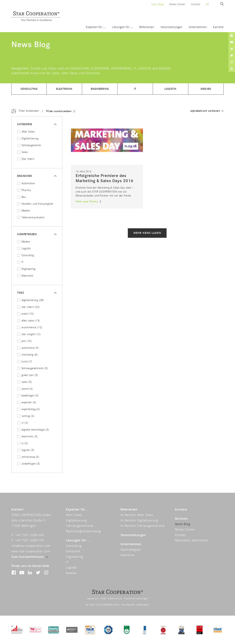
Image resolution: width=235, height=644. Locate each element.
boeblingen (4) (28, 396)
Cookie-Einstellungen (136, 599)
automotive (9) (28, 348)
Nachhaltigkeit (131, 550)
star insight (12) (29, 334)
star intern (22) (28, 307)
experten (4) (27, 402)
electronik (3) (27, 436)
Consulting (29, 89)
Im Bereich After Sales (137, 515)
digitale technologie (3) (33, 430)
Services (181, 519)
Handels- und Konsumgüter (35, 204)
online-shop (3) (28, 457)
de (207, 4)
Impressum (93, 599)
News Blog (157, 4)
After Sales (26, 132)
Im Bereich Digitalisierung (139, 521)
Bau (22, 197)
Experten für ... (96, 27)
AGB (103, 599)
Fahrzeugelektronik (80, 526)
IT (135, 89)
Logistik (170, 89)
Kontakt (196, 4)
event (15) (26, 314)
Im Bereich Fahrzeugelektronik (143, 526)
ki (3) (22, 443)
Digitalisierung (28, 138)
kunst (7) (25, 361)
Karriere (218, 27)
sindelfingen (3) (29, 464)
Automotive (26, 183)
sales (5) (24, 382)
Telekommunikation (31, 217)
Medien (206, 89)
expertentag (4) (29, 409)
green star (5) (28, 375)
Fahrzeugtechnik (29, 145)
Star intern (26, 159)
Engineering (100, 89)
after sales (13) (29, 321)
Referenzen (147, 27)
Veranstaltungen (171, 27)
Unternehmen (198, 27)
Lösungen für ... (122, 27)
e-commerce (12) (30, 327)
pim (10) (24, 341)
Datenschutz (115, 599)
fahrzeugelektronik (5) (33, 368)
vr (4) (23, 423)
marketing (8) (27, 355)
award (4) (25, 389)
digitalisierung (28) (31, 300)
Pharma (24, 190)
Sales (23, 152)
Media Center (177, 4)
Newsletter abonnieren (192, 540)
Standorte (128, 555)
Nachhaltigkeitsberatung (83, 531)
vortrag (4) (26, 416)
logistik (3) (26, 450)
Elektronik (64, 89)
